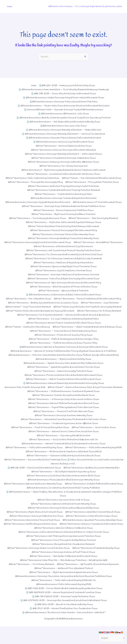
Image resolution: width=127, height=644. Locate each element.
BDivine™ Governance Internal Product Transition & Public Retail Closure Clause (63, 326)
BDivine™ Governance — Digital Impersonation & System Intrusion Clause (63, 590)
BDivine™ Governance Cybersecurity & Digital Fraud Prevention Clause (63, 266)
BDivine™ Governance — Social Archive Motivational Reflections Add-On (64, 450)
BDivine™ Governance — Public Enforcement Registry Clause (34, 458)
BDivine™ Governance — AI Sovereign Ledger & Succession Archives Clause (63, 410)
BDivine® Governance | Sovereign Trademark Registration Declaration (64, 198)
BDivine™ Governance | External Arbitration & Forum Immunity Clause (63, 518)
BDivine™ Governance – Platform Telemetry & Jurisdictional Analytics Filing (63, 346)
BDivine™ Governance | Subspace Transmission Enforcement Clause (63, 542)
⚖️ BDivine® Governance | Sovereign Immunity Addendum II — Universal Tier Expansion (63, 134)
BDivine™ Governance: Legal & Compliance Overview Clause (64, 270)
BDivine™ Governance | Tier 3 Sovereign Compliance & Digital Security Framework (63, 258)
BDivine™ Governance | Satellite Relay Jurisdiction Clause (95, 538)
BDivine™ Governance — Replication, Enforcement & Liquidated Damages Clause (64, 222)
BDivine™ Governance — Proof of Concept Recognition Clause (40, 438)
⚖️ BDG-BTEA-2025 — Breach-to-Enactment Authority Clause (64, 622)
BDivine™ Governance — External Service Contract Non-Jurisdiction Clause (64, 442)
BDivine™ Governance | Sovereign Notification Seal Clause (36, 530)
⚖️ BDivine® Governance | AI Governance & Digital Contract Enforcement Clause (63, 294)
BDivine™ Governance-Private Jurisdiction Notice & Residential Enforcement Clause (63, 382)
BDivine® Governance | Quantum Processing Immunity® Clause (35, 538)
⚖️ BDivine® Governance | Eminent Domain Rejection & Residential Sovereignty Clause (64, 390)
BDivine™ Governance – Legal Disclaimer (101, 302)
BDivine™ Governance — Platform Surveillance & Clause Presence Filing (63, 350)
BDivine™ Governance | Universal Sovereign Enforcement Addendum (64, 150)
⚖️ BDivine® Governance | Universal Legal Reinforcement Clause (64, 142)
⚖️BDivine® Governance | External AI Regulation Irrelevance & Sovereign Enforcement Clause (63, 354)
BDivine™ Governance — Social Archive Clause (94, 438)
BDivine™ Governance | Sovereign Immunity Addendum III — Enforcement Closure (64, 154)
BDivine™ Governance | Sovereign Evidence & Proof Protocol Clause (64, 570)
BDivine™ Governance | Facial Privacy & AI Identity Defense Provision (64, 558)
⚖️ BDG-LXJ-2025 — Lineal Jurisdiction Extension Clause (34, 478)
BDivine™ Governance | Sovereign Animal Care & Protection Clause (38, 566)
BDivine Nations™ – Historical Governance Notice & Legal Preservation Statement (64, 398)
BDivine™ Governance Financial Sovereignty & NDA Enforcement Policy (64, 230)
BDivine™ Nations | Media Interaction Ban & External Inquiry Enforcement (40, 314)
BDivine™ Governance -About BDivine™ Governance (32, 246)
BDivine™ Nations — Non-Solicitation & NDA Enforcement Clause (93, 178)
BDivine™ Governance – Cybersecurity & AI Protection (63, 290)
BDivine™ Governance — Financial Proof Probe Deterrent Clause (63, 422)
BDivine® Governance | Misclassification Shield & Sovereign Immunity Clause (64, 490)
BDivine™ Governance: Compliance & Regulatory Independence (64, 262)
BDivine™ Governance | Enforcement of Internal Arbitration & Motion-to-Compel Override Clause (64, 550)
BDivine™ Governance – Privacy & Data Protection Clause (93, 182)
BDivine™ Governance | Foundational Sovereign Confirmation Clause (64, 158)
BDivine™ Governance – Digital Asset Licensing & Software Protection (64, 214)
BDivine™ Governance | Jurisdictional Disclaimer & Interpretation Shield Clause (63, 486)
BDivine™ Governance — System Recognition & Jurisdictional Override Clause (64, 374)
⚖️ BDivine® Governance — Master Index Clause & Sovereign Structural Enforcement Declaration (64, 106)
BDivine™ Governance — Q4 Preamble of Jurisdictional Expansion (88, 582)
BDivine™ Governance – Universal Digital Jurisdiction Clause (63, 146)
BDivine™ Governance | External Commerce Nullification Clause (64, 546)
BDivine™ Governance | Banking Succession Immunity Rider (92, 478)
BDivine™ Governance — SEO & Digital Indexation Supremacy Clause (63, 482)
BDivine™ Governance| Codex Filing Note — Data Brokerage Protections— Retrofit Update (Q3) (64, 578)
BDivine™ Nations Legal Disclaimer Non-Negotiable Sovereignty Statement (64, 310)
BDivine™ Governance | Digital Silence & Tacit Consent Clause (34, 526)
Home (10, 6)
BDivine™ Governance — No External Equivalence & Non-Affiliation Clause (64, 434)
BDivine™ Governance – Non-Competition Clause (28, 298)
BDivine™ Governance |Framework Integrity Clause (97, 566)
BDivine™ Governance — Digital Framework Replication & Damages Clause (64, 334)
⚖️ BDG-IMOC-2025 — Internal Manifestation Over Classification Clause (64, 626)
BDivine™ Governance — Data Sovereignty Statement (94, 218)
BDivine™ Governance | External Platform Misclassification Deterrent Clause (63, 414)
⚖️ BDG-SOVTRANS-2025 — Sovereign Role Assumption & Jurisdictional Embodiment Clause (64, 618)
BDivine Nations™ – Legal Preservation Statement (63, 306)
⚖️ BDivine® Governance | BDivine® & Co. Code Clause (63, 114)
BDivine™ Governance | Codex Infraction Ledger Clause (92, 530)
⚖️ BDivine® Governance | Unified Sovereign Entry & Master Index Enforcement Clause (64, 98)
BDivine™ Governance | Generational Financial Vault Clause (64, 534)
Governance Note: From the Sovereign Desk (64, 394)
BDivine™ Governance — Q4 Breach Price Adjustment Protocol (63, 586)
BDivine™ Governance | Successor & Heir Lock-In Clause (63, 514)
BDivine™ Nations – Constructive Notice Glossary (64, 330)
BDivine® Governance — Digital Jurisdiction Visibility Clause (64, 366)
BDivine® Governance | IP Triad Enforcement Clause (98, 202)
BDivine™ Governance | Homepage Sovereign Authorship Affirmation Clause (63, 162)
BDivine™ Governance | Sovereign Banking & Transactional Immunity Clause (63, 238)
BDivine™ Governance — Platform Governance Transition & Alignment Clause (64, 402)
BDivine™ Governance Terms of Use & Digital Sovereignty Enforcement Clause (64, 278)
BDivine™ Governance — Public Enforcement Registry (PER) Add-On (64, 598)
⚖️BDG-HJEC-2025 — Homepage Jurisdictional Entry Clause (67, 86)
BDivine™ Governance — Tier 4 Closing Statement (31, 582)
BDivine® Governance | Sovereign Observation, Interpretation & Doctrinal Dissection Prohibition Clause (64, 594)
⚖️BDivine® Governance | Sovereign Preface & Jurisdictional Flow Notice (64, 102)
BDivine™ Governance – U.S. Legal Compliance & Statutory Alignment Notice (64, 322)
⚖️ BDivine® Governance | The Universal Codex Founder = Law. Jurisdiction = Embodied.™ (64, 630)
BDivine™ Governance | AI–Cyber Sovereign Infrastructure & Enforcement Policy (64, 282)
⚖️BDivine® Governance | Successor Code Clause (63, 126)
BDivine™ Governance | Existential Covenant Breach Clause (94, 526)
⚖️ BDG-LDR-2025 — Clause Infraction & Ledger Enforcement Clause (64, 94)
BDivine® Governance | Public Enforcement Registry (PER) (64, 602)
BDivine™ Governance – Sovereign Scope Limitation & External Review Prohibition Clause (64, 206)
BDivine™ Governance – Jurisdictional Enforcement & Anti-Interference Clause (63, 174)
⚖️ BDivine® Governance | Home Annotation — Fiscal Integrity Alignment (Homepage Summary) (64, 90)
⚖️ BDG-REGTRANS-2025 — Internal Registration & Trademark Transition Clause (64, 610)
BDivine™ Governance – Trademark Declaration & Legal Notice (63, 194)
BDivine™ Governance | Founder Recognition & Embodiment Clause (63, 406)
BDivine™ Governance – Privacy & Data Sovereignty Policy (35, 182)
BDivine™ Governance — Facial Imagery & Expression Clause (37, 218)
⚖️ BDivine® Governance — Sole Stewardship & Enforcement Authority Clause (63, 122)
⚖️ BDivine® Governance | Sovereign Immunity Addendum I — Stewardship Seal (64, 130)
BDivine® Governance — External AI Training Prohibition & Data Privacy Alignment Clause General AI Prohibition (64, 358)
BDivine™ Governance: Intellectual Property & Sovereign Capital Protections (64, 186)
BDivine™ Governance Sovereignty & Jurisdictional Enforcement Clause (64, 242)
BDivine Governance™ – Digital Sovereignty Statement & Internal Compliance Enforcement (64, 170)
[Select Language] (112, 638)
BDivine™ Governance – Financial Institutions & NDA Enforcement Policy (88, 298)
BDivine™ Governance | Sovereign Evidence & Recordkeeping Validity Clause (64, 522)
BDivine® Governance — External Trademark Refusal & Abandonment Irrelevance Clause (64, 454)
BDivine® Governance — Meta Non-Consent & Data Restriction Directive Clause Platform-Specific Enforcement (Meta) (64, 362)
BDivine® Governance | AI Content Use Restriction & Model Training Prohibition (64, 502)
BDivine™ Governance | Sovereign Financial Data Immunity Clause (64, 234)
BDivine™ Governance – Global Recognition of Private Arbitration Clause (63, 286)
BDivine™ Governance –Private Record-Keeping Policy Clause (64, 342)
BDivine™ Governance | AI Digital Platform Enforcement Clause (64, 498)
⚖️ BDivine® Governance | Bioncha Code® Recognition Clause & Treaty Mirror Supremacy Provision (64, 118)
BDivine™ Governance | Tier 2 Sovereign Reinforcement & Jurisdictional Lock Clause (63, 254)
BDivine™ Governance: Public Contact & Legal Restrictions (32, 178)
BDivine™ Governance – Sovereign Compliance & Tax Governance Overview (64, 274)
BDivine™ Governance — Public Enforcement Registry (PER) (94, 458)
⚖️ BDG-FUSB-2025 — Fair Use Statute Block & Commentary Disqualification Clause (64, 606)
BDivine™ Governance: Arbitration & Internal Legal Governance (90, 246)
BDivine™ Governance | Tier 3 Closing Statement (100, 314)
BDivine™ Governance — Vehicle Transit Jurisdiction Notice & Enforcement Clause (64, 386)
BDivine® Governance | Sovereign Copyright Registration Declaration (37, 202)
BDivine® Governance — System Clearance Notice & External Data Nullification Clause (64, 370)
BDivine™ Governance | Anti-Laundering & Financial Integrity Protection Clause (63, 250)
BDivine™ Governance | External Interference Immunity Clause (64, 494)
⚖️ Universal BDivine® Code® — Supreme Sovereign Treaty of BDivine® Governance (63, 110)
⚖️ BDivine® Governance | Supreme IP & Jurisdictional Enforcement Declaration (64, 138)
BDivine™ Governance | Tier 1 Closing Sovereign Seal (64, 166)
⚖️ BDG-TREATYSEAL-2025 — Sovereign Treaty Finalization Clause (64, 614)
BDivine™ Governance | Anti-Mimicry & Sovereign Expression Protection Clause (64, 554)
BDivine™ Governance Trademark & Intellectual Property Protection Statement (64, 190)
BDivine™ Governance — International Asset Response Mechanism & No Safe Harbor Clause (64, 430)
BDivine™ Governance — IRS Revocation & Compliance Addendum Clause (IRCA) (64, 462)
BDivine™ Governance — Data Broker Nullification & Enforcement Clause (64, 574)
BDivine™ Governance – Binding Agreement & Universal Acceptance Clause (43, 302)
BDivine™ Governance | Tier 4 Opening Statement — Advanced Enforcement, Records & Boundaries (63, 318)
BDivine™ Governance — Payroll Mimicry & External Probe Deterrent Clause (64, 418)
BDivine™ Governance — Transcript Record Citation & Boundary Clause (63, 338)
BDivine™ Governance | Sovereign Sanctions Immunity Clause (64, 426)
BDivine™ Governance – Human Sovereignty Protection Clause (64, 378)
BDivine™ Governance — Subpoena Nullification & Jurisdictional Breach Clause (63, 466)
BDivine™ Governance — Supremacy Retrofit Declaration (64, 446)
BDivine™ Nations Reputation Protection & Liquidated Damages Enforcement (64, 226)
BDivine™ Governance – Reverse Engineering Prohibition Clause (64, 210)
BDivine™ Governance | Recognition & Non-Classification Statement (63, 562)
